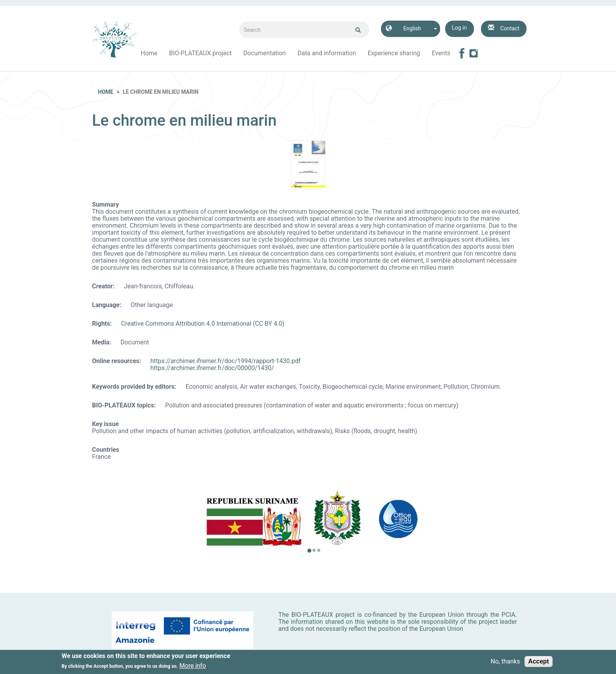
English (412, 28)
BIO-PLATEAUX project (201, 53)
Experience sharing (394, 53)
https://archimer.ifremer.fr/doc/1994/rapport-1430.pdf (226, 361)
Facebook (462, 53)
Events (441, 53)
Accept (538, 663)
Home (149, 53)
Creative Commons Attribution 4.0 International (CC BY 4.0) (203, 324)
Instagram (474, 53)
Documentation (264, 53)
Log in (460, 28)
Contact (510, 28)
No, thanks (505, 663)
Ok (358, 30)
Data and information (326, 53)
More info (193, 668)
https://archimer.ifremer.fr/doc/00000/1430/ (212, 368)
